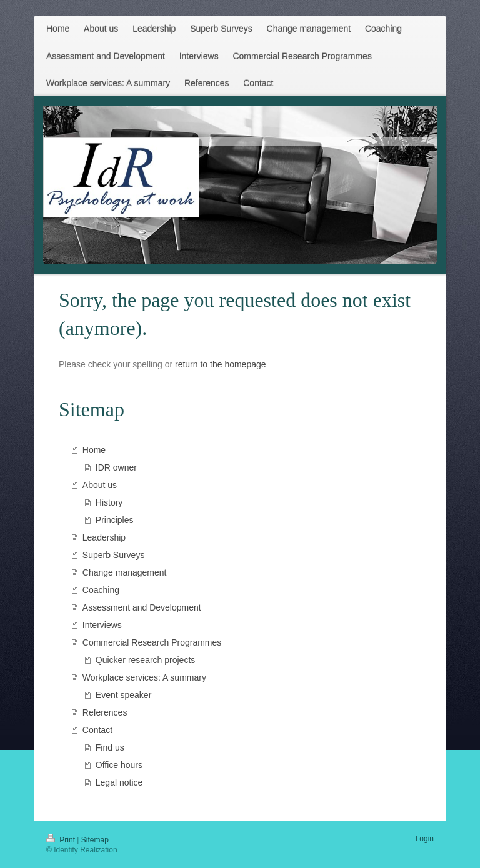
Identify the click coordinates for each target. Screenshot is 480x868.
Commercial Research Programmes (152, 642)
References (105, 712)
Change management (125, 572)
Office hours (119, 765)
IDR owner (116, 467)
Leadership (104, 537)
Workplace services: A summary (144, 677)
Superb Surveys (114, 555)
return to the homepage (221, 364)
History (109, 502)
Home (94, 450)
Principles (115, 520)
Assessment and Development (142, 607)
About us (100, 485)
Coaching (101, 590)
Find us (110, 747)
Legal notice (119, 782)
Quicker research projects (146, 660)
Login (425, 839)
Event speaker (124, 695)
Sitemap (95, 840)
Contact (97, 730)
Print (62, 840)
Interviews (102, 625)
